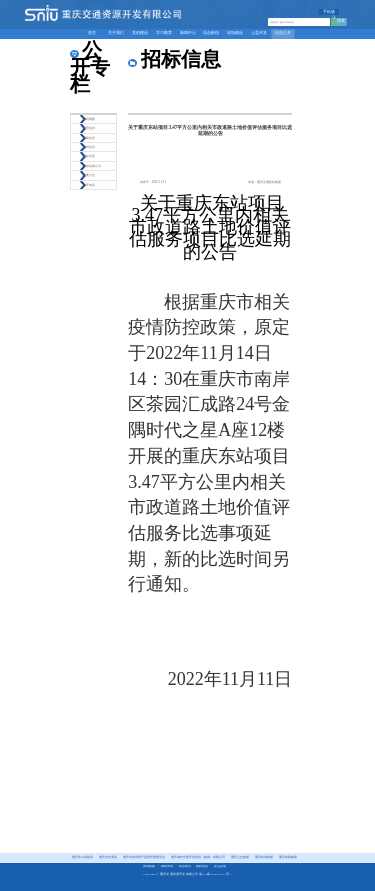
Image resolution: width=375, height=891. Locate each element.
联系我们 (185, 866)
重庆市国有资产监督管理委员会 (144, 857)
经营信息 (89, 128)
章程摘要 (89, 119)
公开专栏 (90, 67)
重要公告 (89, 175)
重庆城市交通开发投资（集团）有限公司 (198, 857)
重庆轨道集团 (264, 857)
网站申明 (167, 866)
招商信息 (89, 138)
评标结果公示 (92, 166)
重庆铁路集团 (288, 857)
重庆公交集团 (240, 857)
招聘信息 (89, 147)
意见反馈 (220, 866)
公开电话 (89, 185)
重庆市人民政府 (82, 857)
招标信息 (89, 156)
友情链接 (149, 866)
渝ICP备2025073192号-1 (215, 874)
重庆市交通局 (108, 857)
